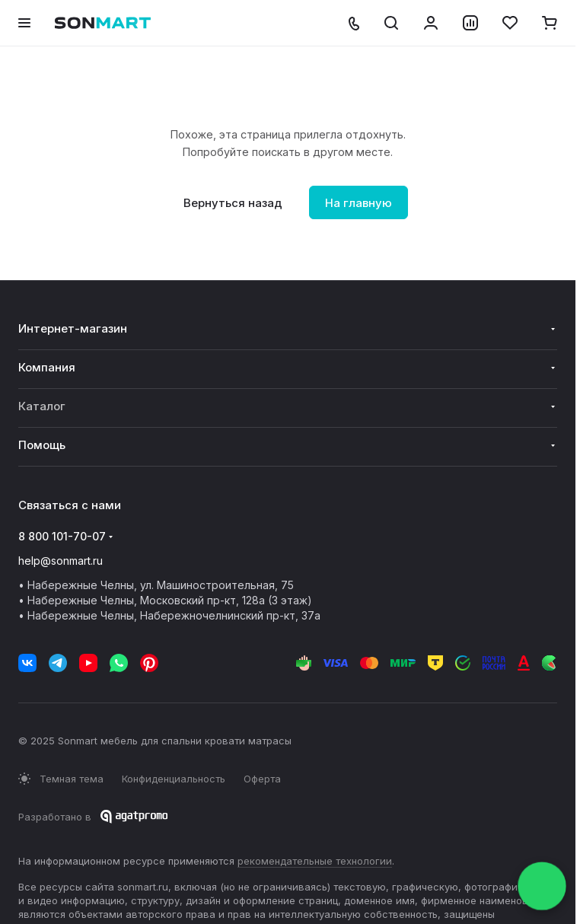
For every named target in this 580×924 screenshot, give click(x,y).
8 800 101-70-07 (62, 536)
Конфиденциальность (174, 779)
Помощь (42, 445)
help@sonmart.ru (61, 561)
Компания (47, 367)
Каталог (42, 406)
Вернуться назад (233, 203)
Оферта (262, 779)
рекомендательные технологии (315, 861)
